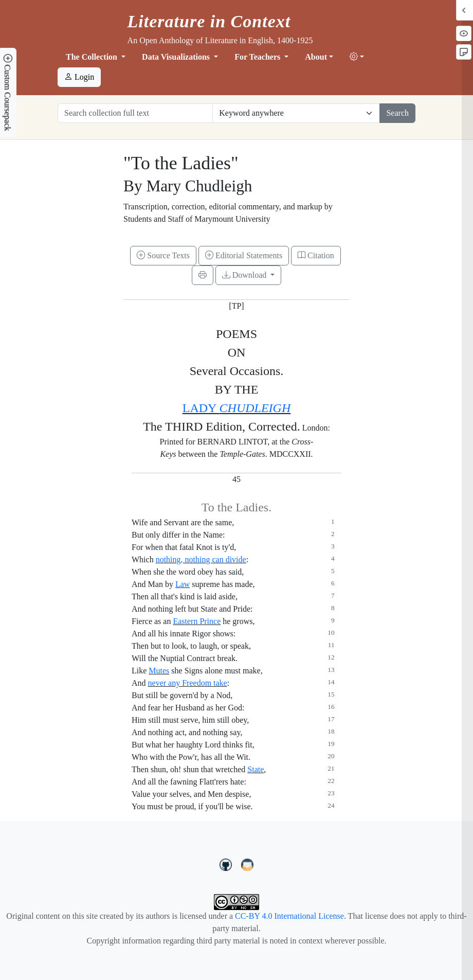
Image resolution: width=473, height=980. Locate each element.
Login (79, 77)
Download (245, 275)
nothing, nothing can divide (201, 559)
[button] (357, 57)
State (256, 769)
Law (183, 584)
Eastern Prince (197, 621)
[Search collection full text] (135, 113)
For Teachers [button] (258, 57)
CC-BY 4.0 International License (289, 916)
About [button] (316, 57)
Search (397, 113)
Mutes (159, 671)
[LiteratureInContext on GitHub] (227, 864)
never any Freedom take (188, 683)
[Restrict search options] (296, 113)
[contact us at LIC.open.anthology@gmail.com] (248, 864)
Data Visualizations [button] (177, 57)
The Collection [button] (93, 57)
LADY (236, 408)
